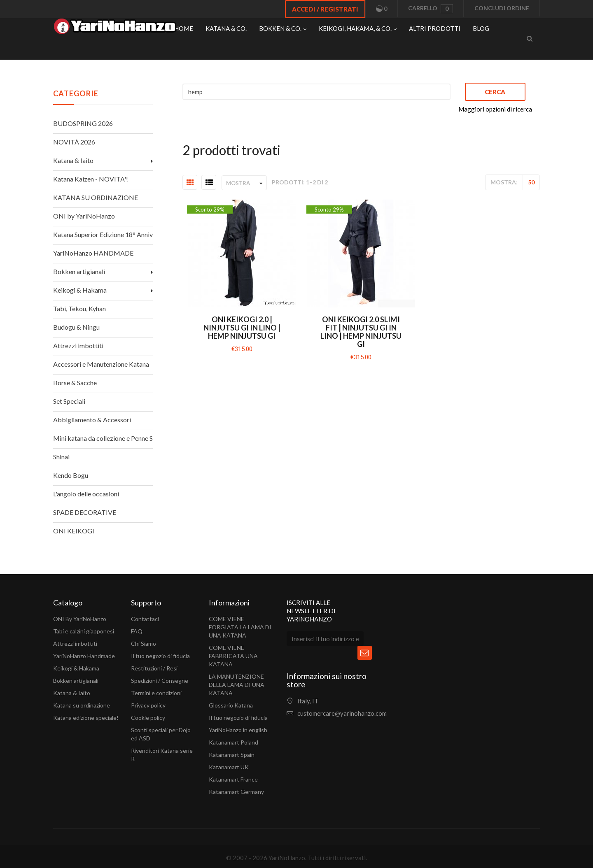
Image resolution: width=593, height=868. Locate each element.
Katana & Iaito (72, 693)
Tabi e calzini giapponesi (84, 631)
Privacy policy (148, 705)
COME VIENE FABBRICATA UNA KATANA (233, 656)
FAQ (137, 631)
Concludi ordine (502, 8)
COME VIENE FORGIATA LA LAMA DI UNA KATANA (240, 627)
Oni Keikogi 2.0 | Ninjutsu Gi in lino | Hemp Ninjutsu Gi (242, 328)
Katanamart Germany (236, 792)
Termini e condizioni (156, 693)
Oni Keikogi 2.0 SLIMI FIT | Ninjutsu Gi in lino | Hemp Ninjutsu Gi (361, 332)
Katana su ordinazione (82, 705)
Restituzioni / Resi (154, 668)
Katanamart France (233, 779)
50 (531, 182)
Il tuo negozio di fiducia (160, 656)
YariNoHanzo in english (238, 730)
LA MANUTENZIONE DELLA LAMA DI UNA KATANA (237, 685)
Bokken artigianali (76, 681)
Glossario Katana (231, 705)
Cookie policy (148, 718)
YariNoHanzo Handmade (84, 656)
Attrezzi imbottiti (75, 643)
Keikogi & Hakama (76, 668)
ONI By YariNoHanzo (80, 619)
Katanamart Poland (233, 742)
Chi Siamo (144, 643)
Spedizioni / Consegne (160, 681)
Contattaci (145, 619)
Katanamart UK (229, 767)
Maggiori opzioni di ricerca (495, 109)
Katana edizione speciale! (86, 718)
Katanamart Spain (232, 755)
